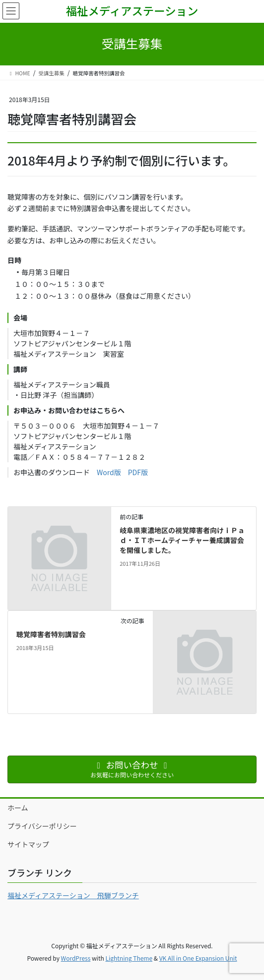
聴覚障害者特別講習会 (51, 634)
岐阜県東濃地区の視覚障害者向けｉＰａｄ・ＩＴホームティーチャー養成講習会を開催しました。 (182, 540)
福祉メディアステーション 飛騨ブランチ (73, 895)
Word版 (109, 472)
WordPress (76, 958)
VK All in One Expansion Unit (198, 958)
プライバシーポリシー (42, 826)
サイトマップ (28, 844)
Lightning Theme (129, 958)
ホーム (18, 808)
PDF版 (138, 472)
